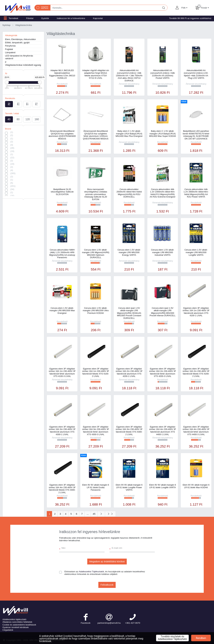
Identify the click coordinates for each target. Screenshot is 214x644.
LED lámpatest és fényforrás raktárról (19, 57)
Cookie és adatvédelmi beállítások (19, 625)
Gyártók (45, 18)
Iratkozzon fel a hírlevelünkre (71, 18)
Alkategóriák (11, 35)
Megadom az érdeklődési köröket (107, 562)
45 (94, 514)
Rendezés (10, 98)
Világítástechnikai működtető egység (23, 65)
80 (18, 119)
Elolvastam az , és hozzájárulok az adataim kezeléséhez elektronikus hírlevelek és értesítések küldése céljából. (105, 573)
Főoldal (30, 18)
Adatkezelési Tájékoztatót (91, 572)
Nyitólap (6, 25)
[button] (184, 8)
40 (9, 119)
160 (37, 119)
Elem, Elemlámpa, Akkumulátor (20, 39)
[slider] (7, 82)
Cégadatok (8, 630)
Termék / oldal (12, 113)
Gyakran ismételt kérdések (16, 627)
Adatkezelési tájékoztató (14, 619)
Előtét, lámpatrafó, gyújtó (17, 43)
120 (28, 119)
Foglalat (9, 49)
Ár (6, 73)
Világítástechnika (24, 25)
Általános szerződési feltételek (17, 622)
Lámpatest (10, 52)
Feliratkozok (107, 585)
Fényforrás (10, 46)
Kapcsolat (98, 18)
